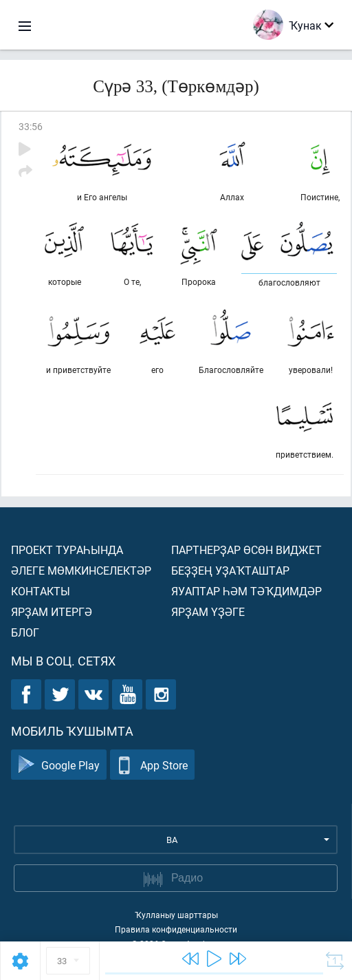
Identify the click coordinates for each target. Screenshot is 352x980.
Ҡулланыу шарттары (176, 915)
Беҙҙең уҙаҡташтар (230, 570)
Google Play (59, 765)
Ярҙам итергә (52, 611)
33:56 (31, 126)
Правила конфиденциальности (176, 929)
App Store (152, 765)
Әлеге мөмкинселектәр (81, 570)
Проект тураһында (67, 550)
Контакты (41, 591)
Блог (25, 632)
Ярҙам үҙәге (208, 611)
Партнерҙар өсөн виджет (246, 550)
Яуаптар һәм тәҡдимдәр (246, 591)
